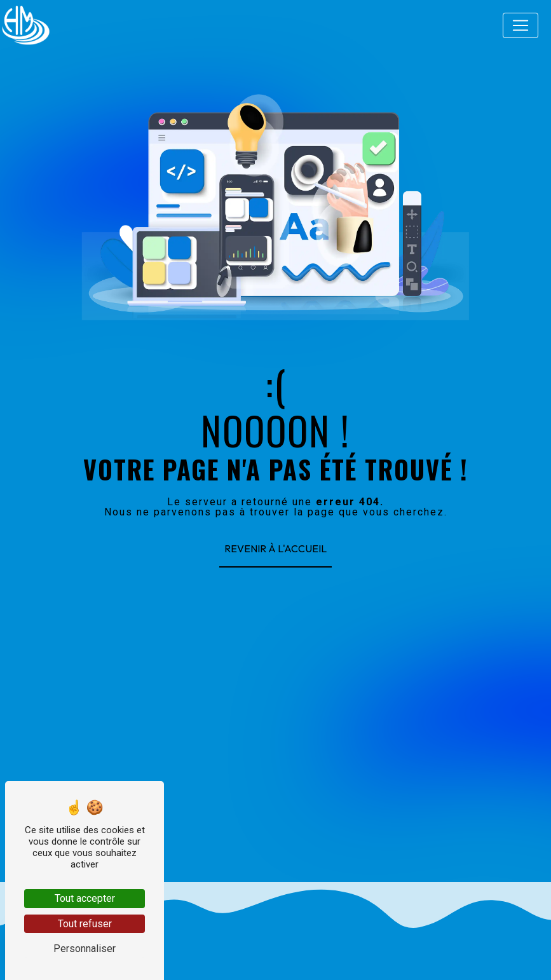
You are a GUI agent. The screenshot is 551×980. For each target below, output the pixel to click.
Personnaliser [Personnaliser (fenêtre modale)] (85, 949)
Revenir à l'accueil (275, 548)
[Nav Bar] (520, 25)
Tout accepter (85, 898)
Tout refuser (85, 924)
